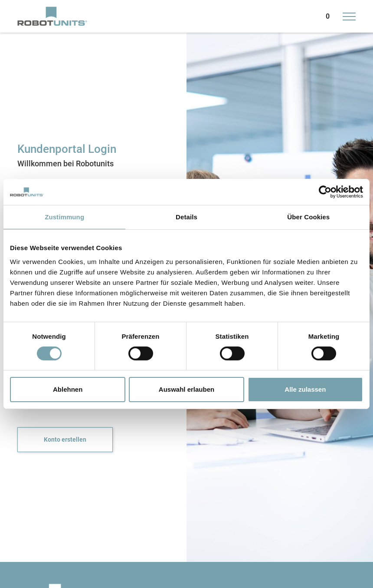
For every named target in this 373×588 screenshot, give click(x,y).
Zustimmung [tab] (64, 217)
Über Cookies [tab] (308, 217)
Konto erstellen (65, 439)
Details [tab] (186, 217)
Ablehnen (68, 389)
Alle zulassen (305, 389)
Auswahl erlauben (186, 389)
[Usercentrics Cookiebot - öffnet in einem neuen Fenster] (325, 192)
